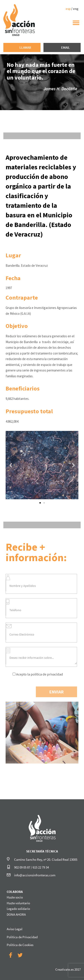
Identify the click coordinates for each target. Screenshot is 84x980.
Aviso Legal (15, 929)
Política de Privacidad (22, 937)
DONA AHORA (16, 914)
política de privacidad (47, 674)
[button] (40, 503)
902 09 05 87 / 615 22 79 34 (31, 867)
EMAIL (66, 47)
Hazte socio (15, 897)
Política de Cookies (20, 945)
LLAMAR (25, 47)
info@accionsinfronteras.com (35, 875)
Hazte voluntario (18, 903)
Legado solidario (18, 909)
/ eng (72, 9)
